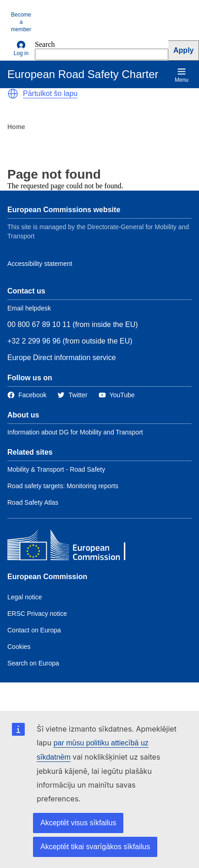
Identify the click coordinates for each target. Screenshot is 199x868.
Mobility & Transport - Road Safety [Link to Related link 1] (56, 469)
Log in (21, 48)
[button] (13, 94)
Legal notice (25, 597)
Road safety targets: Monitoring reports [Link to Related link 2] (63, 486)
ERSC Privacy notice (37, 614)
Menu (182, 75)
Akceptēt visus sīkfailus (78, 823)
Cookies (19, 647)
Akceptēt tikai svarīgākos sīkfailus (95, 847)
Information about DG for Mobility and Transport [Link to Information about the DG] (75, 432)
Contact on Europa (34, 630)
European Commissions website (64, 210)
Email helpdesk (29, 308)
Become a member (21, 22)
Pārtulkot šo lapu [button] (50, 93)
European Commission (47, 577)
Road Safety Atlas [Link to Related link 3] (33, 502)
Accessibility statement (40, 264)
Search (45, 44)
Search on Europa (33, 663)
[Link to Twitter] (72, 395)
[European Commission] (74, 547)
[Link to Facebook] (27, 395)
